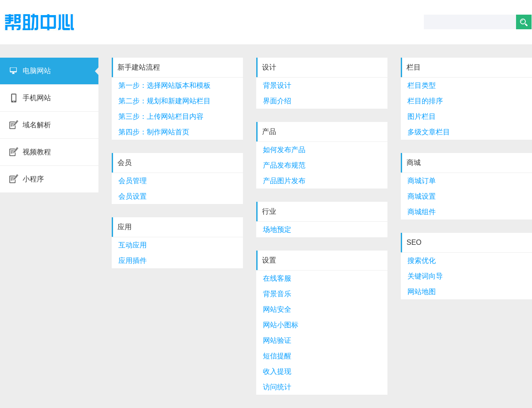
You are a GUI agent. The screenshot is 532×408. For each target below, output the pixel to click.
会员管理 (133, 181)
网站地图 (422, 292)
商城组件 (422, 212)
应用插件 (133, 261)
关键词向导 (425, 276)
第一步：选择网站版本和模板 (164, 85)
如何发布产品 (284, 150)
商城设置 (422, 196)
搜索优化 (422, 261)
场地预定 (277, 229)
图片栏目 (422, 116)
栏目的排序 (425, 101)
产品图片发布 (284, 181)
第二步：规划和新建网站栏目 (164, 101)
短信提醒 (277, 356)
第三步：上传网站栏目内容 (161, 116)
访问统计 (277, 387)
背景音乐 (277, 294)
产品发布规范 (284, 165)
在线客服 (277, 278)
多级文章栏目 (429, 132)
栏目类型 (422, 85)
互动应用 (133, 245)
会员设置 (133, 196)
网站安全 (277, 309)
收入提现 (277, 371)
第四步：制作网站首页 (154, 132)
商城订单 (422, 181)
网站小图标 (281, 325)
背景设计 (277, 85)
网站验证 (277, 340)
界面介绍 (277, 101)
